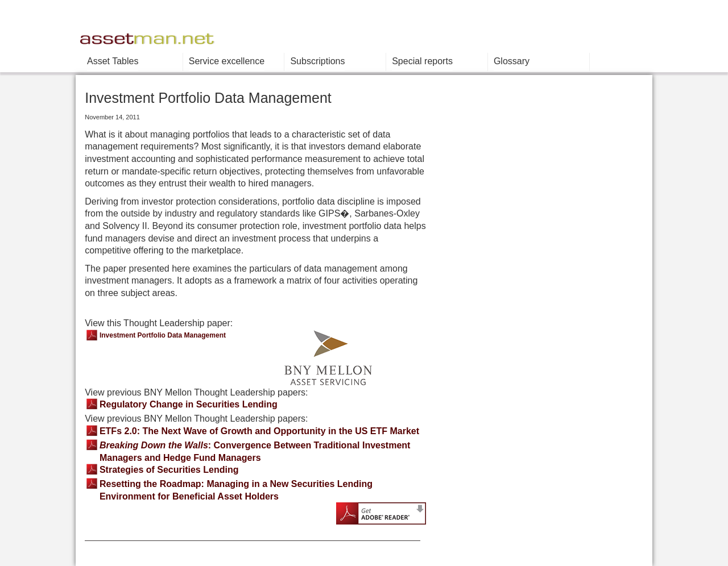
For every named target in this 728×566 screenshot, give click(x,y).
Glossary (512, 61)
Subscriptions (317, 61)
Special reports (422, 61)
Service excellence (227, 61)
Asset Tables (113, 61)
